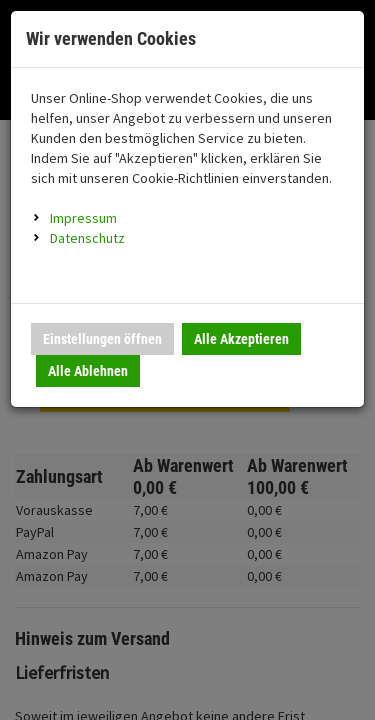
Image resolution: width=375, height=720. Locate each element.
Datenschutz (87, 238)
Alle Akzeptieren (241, 339)
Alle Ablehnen (88, 371)
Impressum (83, 218)
